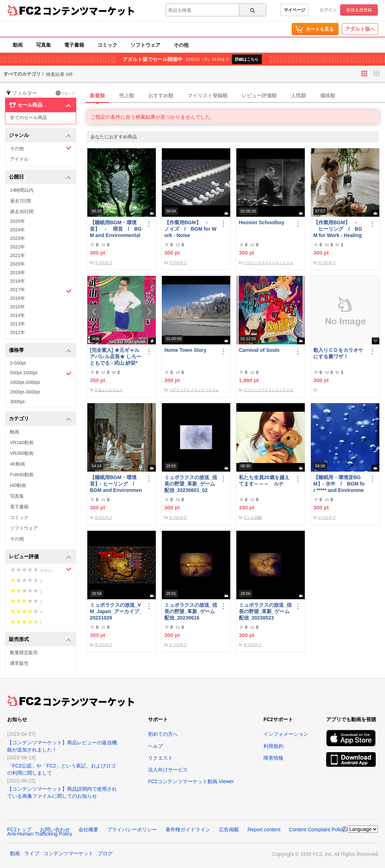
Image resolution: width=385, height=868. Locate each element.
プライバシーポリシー (132, 830)
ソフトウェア (145, 45)
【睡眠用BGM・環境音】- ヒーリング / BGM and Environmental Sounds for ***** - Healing (116, 484)
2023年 (17, 238)
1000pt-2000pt (25, 382)
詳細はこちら (247, 59)
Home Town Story (185, 350)
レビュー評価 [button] (40, 557)
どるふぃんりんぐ (109, 390)
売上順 (127, 96)
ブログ (105, 853)
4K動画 (17, 464)
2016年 (17, 298)
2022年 (17, 247)
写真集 (43, 45)
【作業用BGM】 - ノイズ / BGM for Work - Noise (190, 229)
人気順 (298, 96)
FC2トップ (19, 830)
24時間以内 (22, 190)
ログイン (328, 10)
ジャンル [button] (40, 136)
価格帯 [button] (40, 351)
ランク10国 (253, 517)
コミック (107, 45)
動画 (18, 45)
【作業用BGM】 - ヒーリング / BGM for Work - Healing (338, 229)
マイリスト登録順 (207, 96)
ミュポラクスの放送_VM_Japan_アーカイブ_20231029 (116, 611)
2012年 (17, 332)
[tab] (236, 96)
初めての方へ (163, 734)
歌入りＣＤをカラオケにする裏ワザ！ (338, 353)
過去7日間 (20, 201)
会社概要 (88, 830)
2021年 (17, 255)
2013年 (17, 324)
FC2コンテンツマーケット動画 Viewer (191, 781)
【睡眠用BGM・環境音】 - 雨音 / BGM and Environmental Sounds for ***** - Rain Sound (116, 229)
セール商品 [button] (40, 105)
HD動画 (18, 485)
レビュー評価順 (259, 96)
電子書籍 (74, 45)
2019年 (17, 273)
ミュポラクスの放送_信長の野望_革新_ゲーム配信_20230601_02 (191, 484)
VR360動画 (22, 453)
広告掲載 (229, 830)
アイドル (19, 159)
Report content (264, 830)
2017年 (41, 291)
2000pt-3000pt (25, 392)
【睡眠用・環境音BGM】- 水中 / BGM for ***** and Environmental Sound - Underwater (339, 484)
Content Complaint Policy (317, 830)
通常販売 (19, 663)
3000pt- (18, 402)
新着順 (97, 96)
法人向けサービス (168, 770)
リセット (65, 93)
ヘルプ (155, 746)
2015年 (17, 307)
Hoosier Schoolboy (262, 222)
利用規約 (273, 746)
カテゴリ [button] (40, 419)
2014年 (17, 315)
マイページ (294, 10)
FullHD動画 (22, 475)
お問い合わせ (55, 830)
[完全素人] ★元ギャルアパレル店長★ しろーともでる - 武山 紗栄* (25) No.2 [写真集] (115, 357)
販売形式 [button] (40, 640)
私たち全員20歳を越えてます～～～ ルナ (264, 481)
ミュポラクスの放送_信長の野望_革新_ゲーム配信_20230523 (265, 611)
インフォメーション (286, 734)
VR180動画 (22, 443)
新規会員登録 (359, 10)
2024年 (17, 230)
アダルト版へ (360, 29)
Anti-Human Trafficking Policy (40, 834)
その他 (181, 45)
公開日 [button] (40, 177)
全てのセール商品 (29, 117)
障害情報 (273, 758)
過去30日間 (22, 212)
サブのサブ (103, 263)
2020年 (17, 264)
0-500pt (18, 363)
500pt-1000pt (41, 373)
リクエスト (160, 758)
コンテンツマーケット (89, 11)
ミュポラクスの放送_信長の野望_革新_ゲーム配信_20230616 (191, 611)
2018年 (17, 281)
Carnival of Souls (259, 350)
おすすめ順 (161, 96)
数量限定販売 (24, 653)
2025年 (17, 221)
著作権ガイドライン (188, 830)
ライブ (32, 853)
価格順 (328, 96)
